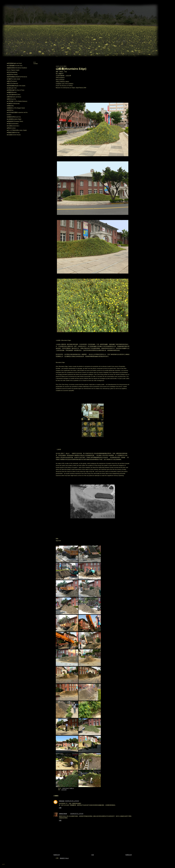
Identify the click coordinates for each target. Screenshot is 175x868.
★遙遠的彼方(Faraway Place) (15, 121)
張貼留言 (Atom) (64, 858)
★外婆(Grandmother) (13, 124)
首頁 (93, 855)
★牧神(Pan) (10, 110)
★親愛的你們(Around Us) (14, 117)
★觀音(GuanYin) (11, 99)
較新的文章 (57, 855)
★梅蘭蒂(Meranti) (12, 92)
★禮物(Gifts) (10, 106)
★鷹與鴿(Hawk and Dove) (14, 97)
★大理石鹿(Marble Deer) (14, 95)
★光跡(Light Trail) (12, 88)
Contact (36, 64)
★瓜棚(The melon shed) (13, 79)
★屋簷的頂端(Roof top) (13, 132)
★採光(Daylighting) (12, 72)
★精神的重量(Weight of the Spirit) (16, 86)
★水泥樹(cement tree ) (13, 126)
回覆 (60, 808)
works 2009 (64, 790)
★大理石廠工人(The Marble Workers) (17, 101)
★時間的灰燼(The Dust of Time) (15, 90)
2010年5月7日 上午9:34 (77, 814)
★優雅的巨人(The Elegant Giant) (16, 108)
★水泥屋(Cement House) (14, 135)
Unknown (62, 801)
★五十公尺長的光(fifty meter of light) (17, 130)
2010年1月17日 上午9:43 (72, 801)
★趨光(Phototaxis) (12, 81)
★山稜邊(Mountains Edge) (14, 119)
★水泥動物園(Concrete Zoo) (15, 66)
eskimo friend (63, 814)
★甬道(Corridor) (11, 128)
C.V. (35, 62)
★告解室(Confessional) (13, 103)
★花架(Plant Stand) (12, 74)
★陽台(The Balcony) (12, 83)
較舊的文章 (129, 855)
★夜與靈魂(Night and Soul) (14, 63)
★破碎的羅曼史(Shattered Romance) (17, 77)
